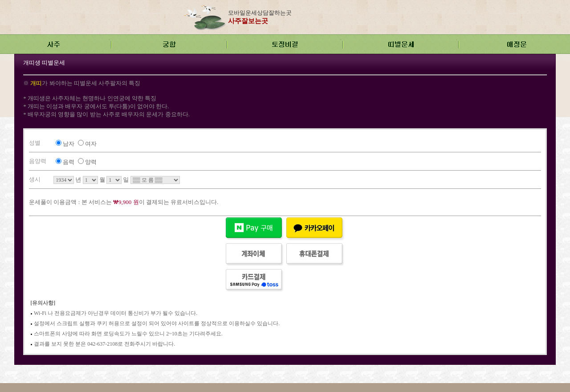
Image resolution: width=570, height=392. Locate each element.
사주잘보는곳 (248, 21)
